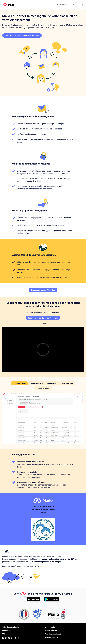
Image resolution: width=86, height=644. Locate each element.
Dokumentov (52, 383)
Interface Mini (67, 383)
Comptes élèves (19, 383)
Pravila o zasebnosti (53, 634)
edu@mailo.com (23, 566)
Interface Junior (43, 388)
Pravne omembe (52, 637)
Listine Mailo (50, 627)
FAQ (4, 634)
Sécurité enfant (36, 383)
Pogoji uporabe (51, 630)
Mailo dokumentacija (10, 627)
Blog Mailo (6, 630)
